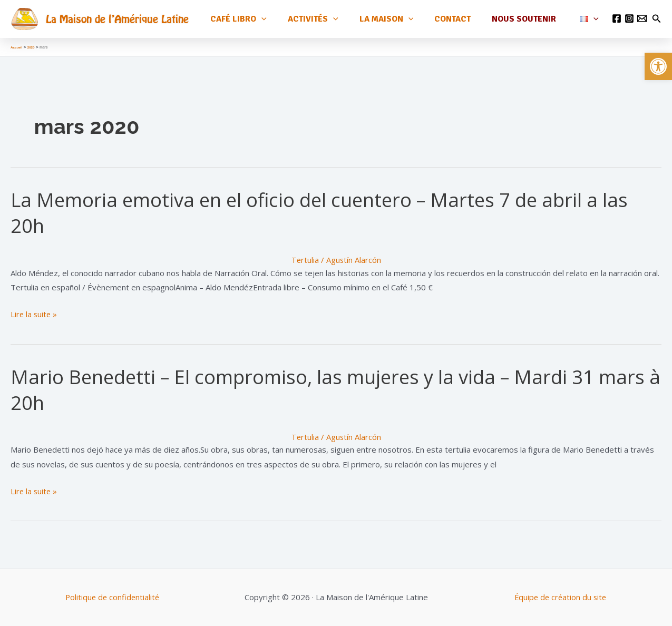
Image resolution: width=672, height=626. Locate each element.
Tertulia (305, 260)
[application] (285, 19)
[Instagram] (629, 18)
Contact (463, 18)
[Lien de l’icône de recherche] (657, 19)
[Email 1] (642, 18)
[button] (658, 66)
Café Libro (262, 19)
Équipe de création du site (560, 597)
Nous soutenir (530, 18)
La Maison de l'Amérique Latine (117, 19)
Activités (332, 19)
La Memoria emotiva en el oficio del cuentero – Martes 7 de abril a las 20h (329, 212)
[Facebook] (617, 18)
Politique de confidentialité (112, 597)
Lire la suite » (35, 315)
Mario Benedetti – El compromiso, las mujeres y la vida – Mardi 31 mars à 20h (312, 389)
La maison (401, 19)
